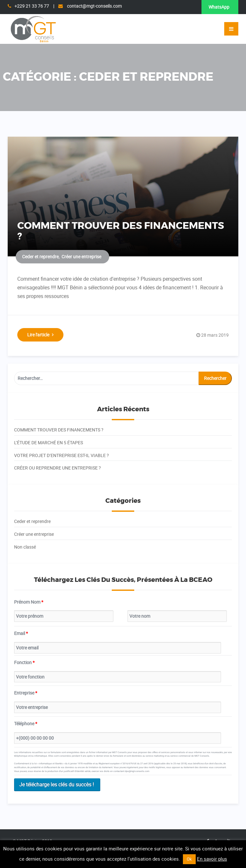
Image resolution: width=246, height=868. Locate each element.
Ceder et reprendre (40, 257)
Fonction (24, 662)
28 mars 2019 (215, 335)
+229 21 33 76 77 (32, 6)
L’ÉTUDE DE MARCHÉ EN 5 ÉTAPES (49, 442)
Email (21, 633)
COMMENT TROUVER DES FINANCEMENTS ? (121, 231)
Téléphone (26, 723)
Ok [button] (189, 859)
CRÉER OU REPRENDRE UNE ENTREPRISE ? (57, 468)
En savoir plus (212, 859)
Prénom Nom (29, 602)
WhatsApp (219, 7)
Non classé (25, 547)
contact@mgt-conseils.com (94, 6)
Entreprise (26, 693)
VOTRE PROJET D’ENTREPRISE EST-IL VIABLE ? (61, 455)
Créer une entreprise (81, 257)
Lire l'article (40, 335)
